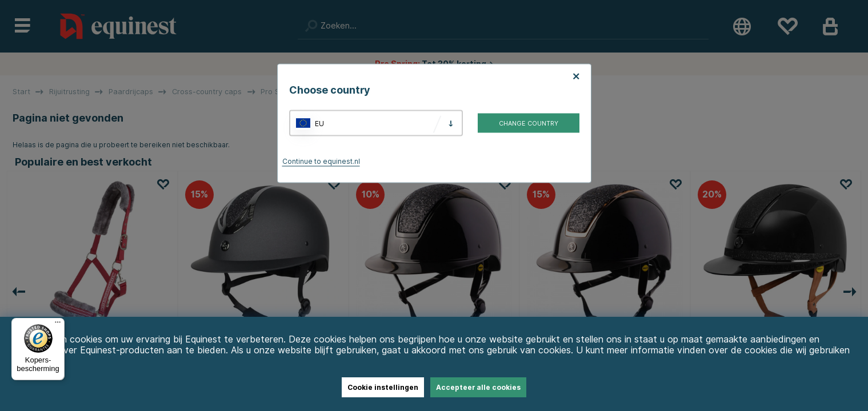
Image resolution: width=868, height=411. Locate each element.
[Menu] (58, 325)
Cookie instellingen (383, 387)
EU (319, 123)
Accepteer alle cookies (478, 387)
